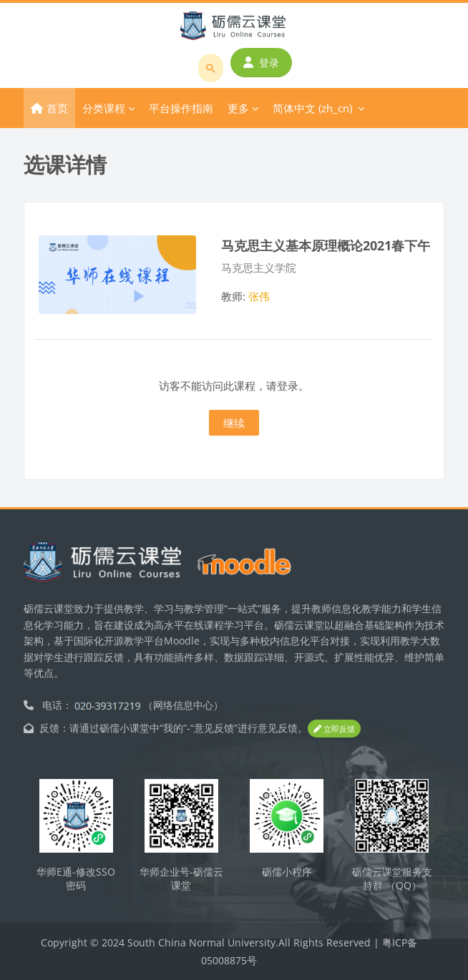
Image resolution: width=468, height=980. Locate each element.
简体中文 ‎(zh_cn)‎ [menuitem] (312, 108)
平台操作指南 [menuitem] (181, 108)
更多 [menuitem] (238, 108)
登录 (261, 63)
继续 (234, 423)
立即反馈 (334, 729)
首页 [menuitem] (57, 108)
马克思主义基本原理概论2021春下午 (326, 245)
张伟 (259, 296)
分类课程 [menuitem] (104, 108)
